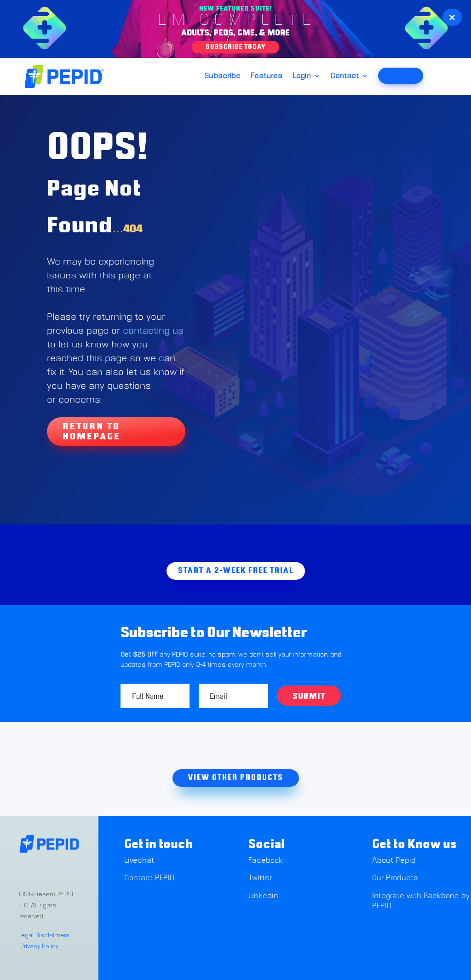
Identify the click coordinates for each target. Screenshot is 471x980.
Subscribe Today (235, 47)
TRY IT (401, 76)
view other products (236, 778)
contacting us (153, 331)
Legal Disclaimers (44, 936)
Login (302, 76)
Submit (309, 697)
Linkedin (263, 896)
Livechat (140, 860)
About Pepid (394, 860)
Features (267, 76)
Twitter (260, 878)
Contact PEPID (149, 878)
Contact (345, 76)
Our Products (395, 878)
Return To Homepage (92, 432)
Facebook (266, 860)
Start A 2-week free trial (236, 571)
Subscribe (222, 76)
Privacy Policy (39, 947)
